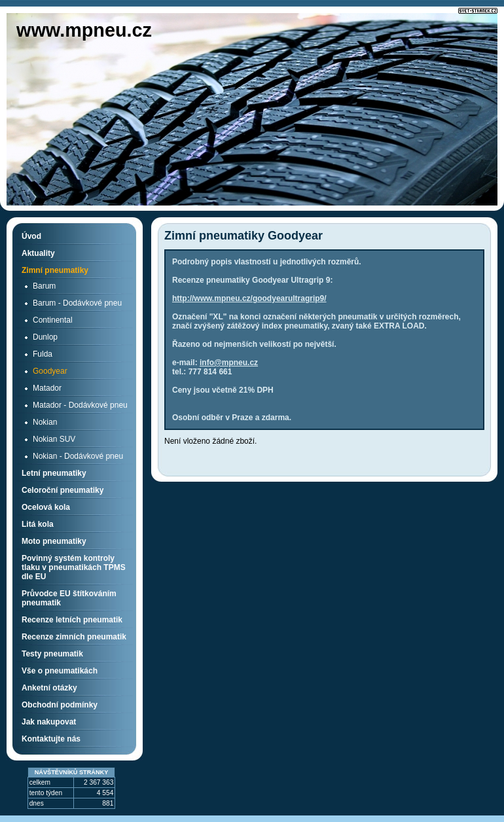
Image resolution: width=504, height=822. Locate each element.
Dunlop (45, 337)
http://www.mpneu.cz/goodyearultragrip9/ (249, 298)
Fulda (43, 354)
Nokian (45, 422)
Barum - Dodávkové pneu (77, 303)
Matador (47, 388)
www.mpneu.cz (84, 30)
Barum (44, 286)
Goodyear (50, 371)
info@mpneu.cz (229, 363)
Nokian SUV (54, 439)
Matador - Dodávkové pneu (80, 405)
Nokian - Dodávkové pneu (78, 456)
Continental (53, 320)
